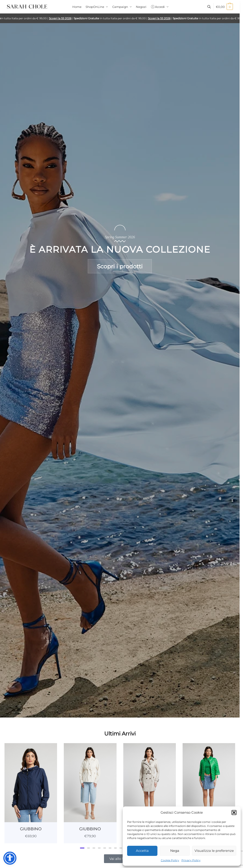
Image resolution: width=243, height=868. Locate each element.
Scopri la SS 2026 (63, 18)
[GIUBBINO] (31, 783)
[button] (234, 813)
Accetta (142, 851)
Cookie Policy (170, 860)
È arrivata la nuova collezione (120, 249)
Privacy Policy (191, 860)
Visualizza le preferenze (214, 851)
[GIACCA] (150, 783)
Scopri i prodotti (120, 266)
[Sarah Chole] (27, 8)
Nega (175, 851)
